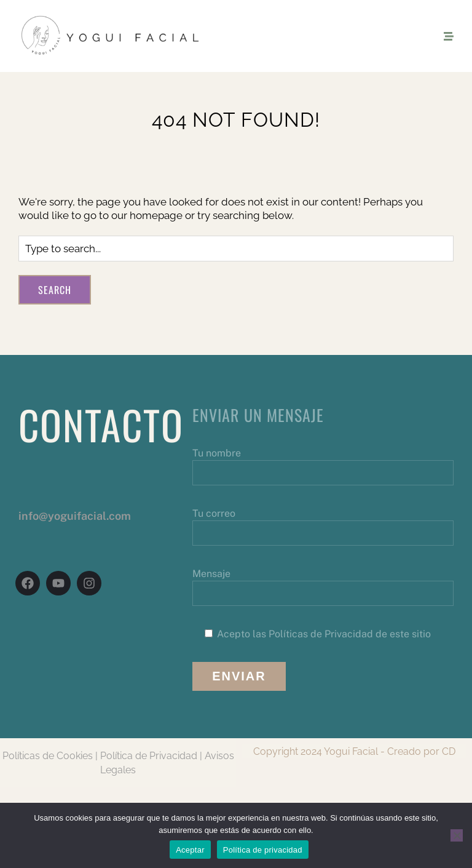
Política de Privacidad (149, 756)
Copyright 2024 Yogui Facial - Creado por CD (354, 751)
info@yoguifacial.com (75, 516)
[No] (457, 835)
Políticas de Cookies (48, 756)
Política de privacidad (263, 850)
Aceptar (190, 850)
